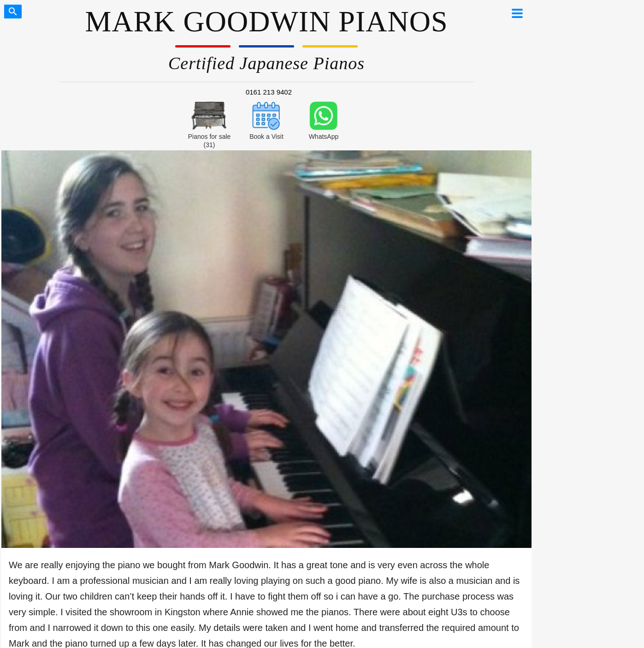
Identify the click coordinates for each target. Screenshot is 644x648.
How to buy (46, 379)
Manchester (141, 371)
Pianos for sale (46, 368)
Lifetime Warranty (46, 412)
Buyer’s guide (229, 371)
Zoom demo (141, 402)
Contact (46, 423)
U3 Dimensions (494, 422)
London (141, 381)
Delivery (46, 401)
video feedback (141, 289)
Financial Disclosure (151, 600)
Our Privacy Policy (41, 600)
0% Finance (46, 390)
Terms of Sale (95, 600)
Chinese (229, 433)
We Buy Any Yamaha (46, 526)
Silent (229, 392)
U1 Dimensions (494, 433)
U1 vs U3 (229, 381)
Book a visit (141, 392)
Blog (229, 422)
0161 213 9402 (269, 92)
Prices (229, 402)
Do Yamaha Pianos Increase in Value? (494, 402)
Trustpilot (317, 371)
